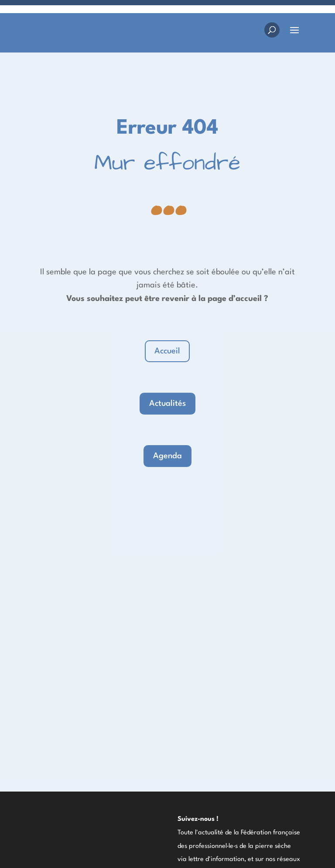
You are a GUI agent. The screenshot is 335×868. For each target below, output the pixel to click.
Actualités (167, 404)
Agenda (167, 456)
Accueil (167, 351)
